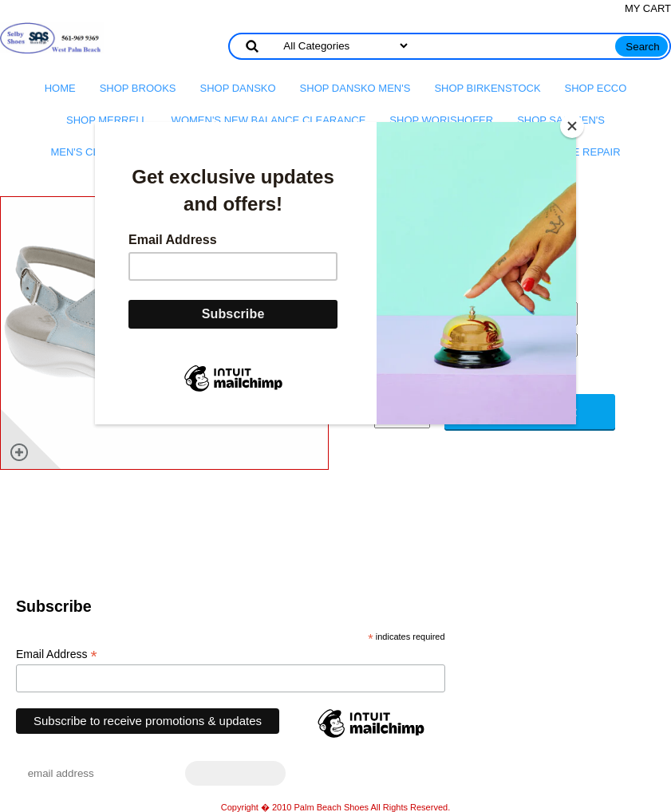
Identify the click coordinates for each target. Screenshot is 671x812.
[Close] (572, 126)
